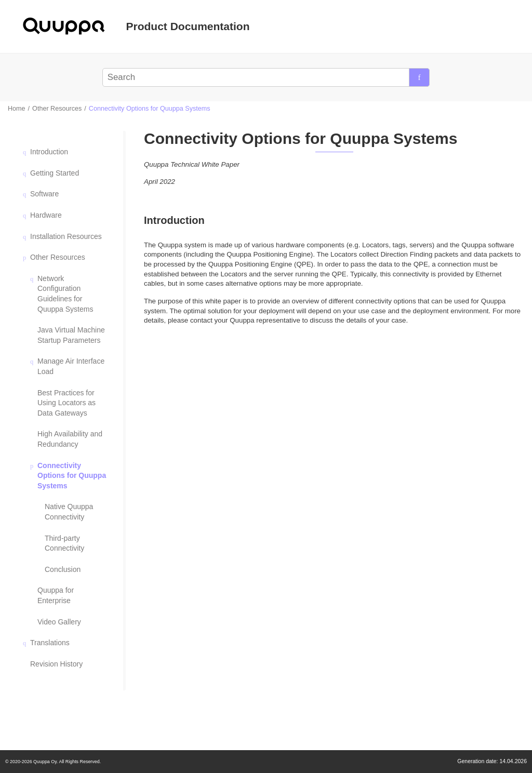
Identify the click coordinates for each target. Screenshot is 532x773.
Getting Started (55, 173)
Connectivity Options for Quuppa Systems (150, 109)
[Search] (419, 77)
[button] (26, 152)
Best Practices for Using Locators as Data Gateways (66, 403)
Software (44, 194)
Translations (50, 643)
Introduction (49, 152)
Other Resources (57, 109)
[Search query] (266, 77)
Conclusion (63, 569)
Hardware (46, 215)
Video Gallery (59, 622)
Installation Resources (66, 236)
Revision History (56, 664)
